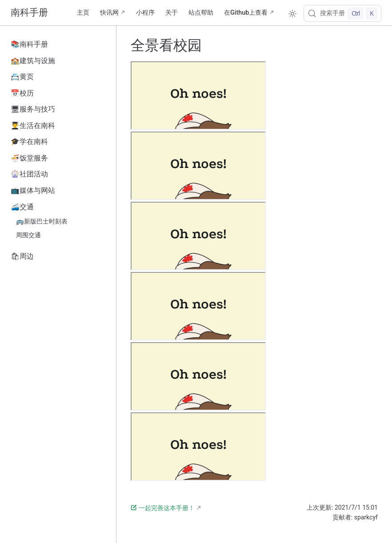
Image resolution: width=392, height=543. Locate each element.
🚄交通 (22, 207)
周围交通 (28, 235)
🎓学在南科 (29, 142)
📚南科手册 (29, 44)
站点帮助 (201, 13)
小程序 (145, 13)
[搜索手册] (342, 13)
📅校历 (22, 93)
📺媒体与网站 (33, 190)
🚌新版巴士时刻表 (42, 222)
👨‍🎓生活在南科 (33, 126)
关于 (172, 13)
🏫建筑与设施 (33, 61)
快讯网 (109, 13)
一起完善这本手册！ (163, 508)
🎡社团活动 (29, 174)
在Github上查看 (246, 13)
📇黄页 (22, 77)
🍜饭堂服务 (29, 158)
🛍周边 (22, 256)
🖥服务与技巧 (33, 109)
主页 (83, 13)
